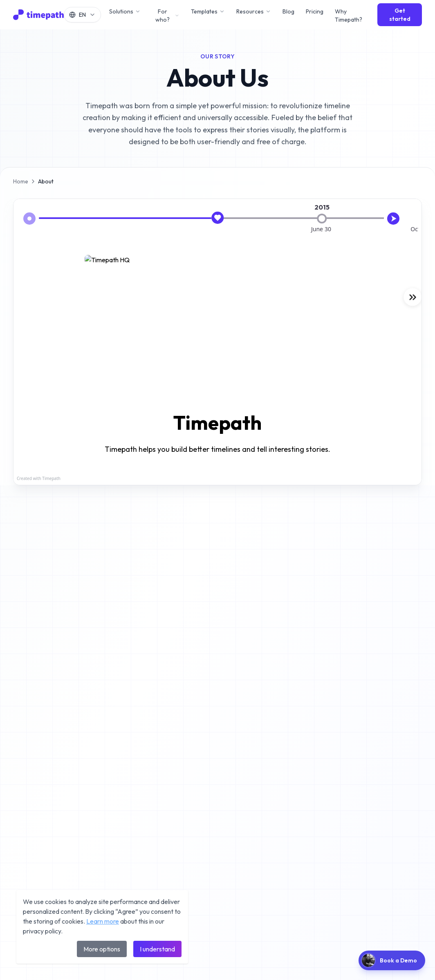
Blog (288, 11)
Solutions (125, 11)
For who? (167, 16)
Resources (254, 11)
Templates (208, 11)
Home (21, 181)
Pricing (315, 11)
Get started (400, 15)
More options (102, 949)
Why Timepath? (349, 16)
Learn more (103, 921)
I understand (157, 949)
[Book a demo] (392, 960)
